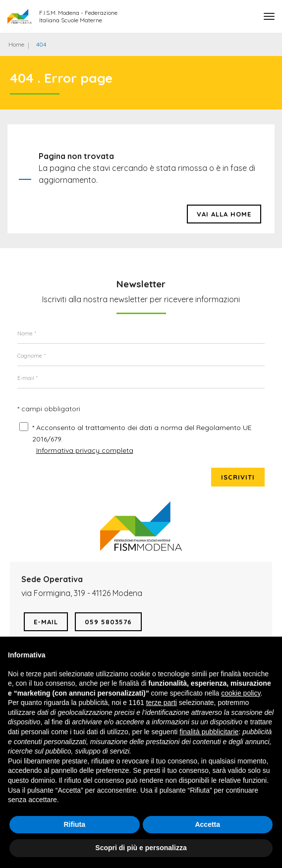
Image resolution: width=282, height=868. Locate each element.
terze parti (162, 703)
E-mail (46, 622)
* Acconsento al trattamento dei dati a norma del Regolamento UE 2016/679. (142, 433)
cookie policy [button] (241, 693)
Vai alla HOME (224, 214)
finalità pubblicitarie (209, 732)
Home (16, 44)
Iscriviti (238, 477)
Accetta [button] (207, 824)
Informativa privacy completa (85, 450)
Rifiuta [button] (74, 824)
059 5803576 (108, 622)
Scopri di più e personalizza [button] (141, 848)
